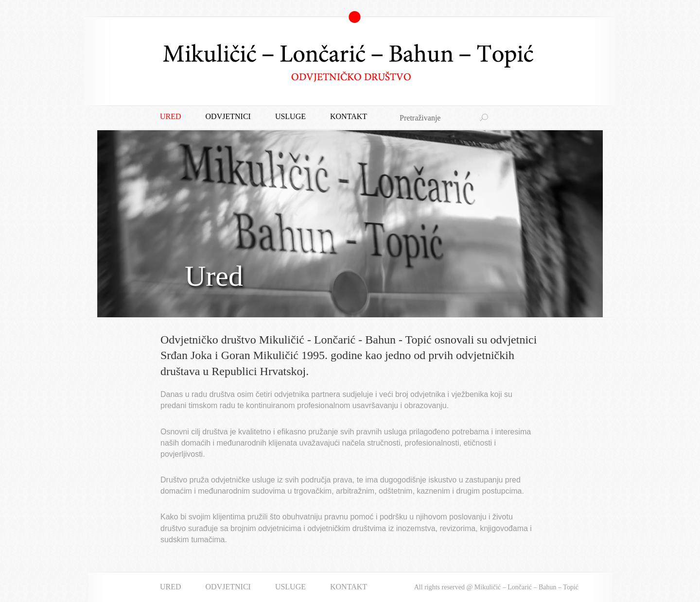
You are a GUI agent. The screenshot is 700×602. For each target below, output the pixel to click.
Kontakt (349, 116)
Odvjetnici (228, 116)
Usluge (290, 116)
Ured (171, 116)
